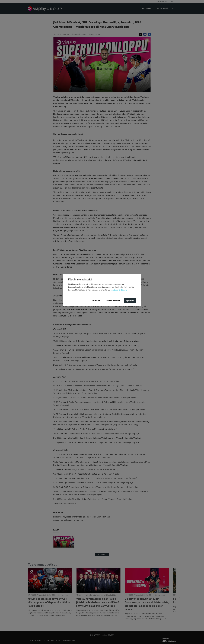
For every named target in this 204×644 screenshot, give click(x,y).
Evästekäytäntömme (119, 290)
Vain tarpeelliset (113, 301)
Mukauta (96, 301)
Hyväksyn (130, 301)
